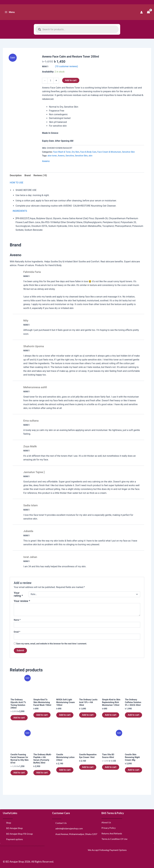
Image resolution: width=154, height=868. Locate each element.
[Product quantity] (51, 81)
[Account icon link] (141, 12)
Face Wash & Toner (62, 152)
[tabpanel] (77, 210)
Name (17, 620)
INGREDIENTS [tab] (20, 211)
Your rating (18, 594)
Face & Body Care (88, 152)
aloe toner (52, 156)
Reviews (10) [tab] (40, 175)
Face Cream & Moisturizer (109, 152)
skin (91, 156)
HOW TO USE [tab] (17, 183)
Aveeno (61, 156)
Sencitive (70, 156)
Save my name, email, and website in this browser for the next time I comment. (52, 644)
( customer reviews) (67, 66)
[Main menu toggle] (10, 12)
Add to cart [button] (19, 719)
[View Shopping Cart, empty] (148, 12)
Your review (22, 601)
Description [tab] (16, 175)
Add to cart (71, 80)
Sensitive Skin (128, 152)
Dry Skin (76, 152)
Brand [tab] (27, 175)
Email (17, 632)
